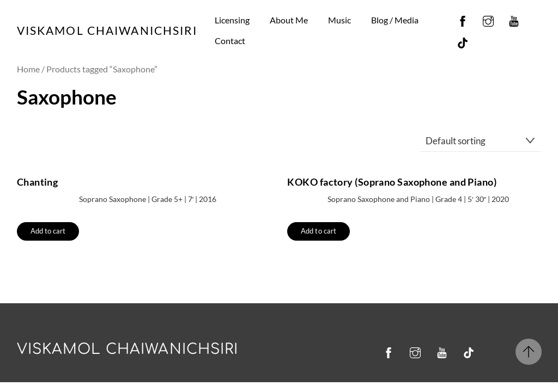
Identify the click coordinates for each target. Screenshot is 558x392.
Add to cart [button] (48, 231)
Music (339, 20)
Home (28, 69)
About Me (289, 20)
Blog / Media (395, 20)
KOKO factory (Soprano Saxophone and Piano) (392, 182)
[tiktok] (463, 41)
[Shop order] (481, 140)
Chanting (38, 182)
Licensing (232, 20)
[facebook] (463, 19)
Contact (230, 41)
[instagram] (488, 19)
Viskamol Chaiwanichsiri (128, 349)
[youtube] (514, 19)
